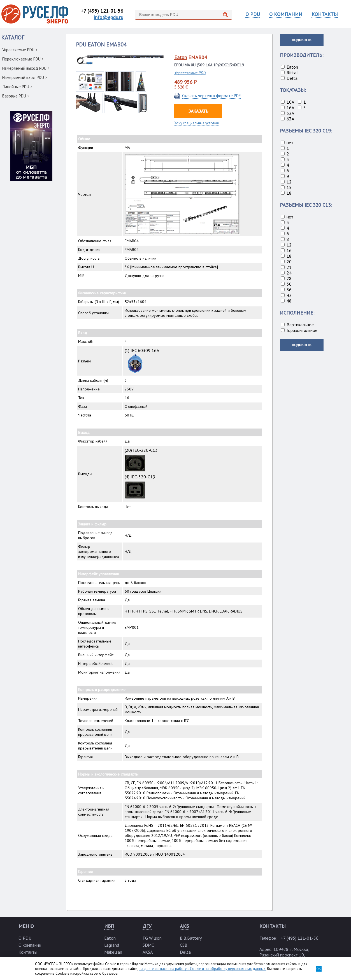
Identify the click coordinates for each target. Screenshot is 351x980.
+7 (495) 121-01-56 (102, 11)
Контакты (28, 952)
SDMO (149, 945)
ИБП (109, 926)
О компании (30, 945)
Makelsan (113, 952)
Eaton (181, 57)
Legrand (112, 945)
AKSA (148, 952)
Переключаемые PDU (23, 59)
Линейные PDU (17, 87)
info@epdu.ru (109, 17)
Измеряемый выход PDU (26, 68)
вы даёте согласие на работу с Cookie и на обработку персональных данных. (202, 969)
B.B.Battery (191, 938)
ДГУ (147, 926)
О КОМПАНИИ (286, 14)
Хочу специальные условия (197, 123)
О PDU (253, 14)
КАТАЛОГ (13, 38)
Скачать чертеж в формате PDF (211, 96)
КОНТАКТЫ (325, 14)
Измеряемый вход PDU (25, 77)
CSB (184, 945)
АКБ (184, 926)
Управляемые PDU (20, 50)
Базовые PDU (16, 96)
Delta (185, 952)
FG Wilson (152, 938)
